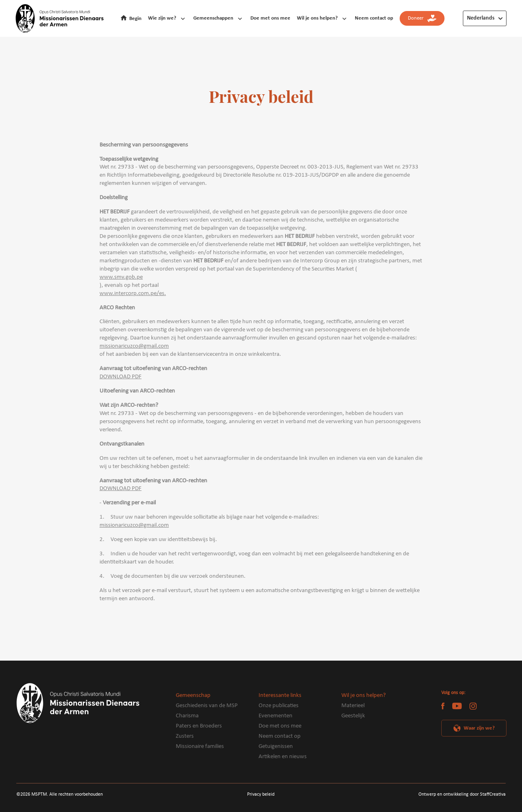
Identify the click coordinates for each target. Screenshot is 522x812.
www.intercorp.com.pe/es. (133, 294)
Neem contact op (374, 18)
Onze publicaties (279, 706)
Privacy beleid (261, 794)
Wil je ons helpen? (317, 18)
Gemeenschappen (213, 18)
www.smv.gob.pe (121, 277)
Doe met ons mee (270, 18)
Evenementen (275, 716)
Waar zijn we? (479, 728)
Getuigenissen (276, 747)
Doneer (422, 19)
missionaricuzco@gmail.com (134, 346)
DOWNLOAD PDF (121, 377)
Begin (135, 19)
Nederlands (481, 18)
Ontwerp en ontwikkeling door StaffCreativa (462, 794)
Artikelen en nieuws (283, 757)
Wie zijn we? (162, 18)
